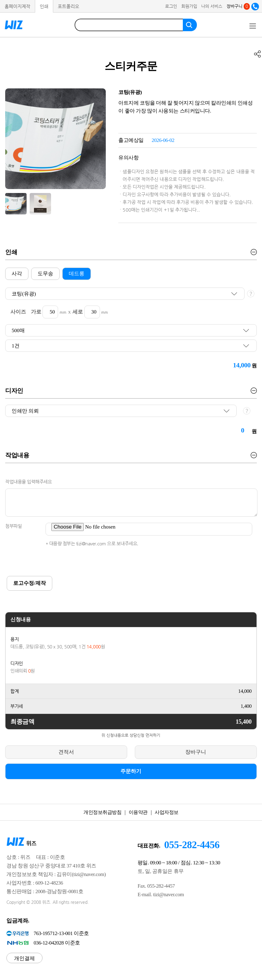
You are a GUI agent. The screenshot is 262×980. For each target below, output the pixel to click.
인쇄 (44, 6)
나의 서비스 (212, 6)
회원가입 (189, 6)
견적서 (66, 752)
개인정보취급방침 (102, 812)
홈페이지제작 (17, 6)
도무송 (45, 274)
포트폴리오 (68, 6)
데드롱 (77, 274)
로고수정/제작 (30, 583)
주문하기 (131, 771)
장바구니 (238, 6)
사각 (17, 274)
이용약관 (138, 812)
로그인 (171, 6)
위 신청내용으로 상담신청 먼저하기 (131, 735)
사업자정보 (167, 812)
